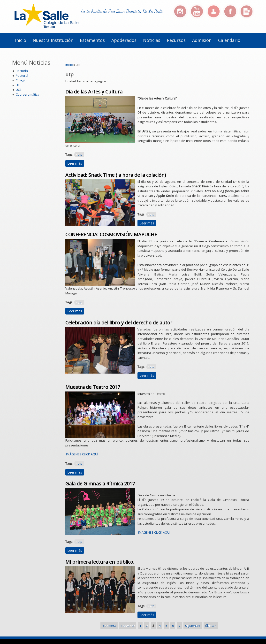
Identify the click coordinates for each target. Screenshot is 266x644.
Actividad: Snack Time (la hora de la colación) (116, 175)
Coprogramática (27, 94)
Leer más (76, 163)
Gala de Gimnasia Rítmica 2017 (100, 484)
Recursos (176, 40)
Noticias (152, 40)
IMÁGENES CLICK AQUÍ (82, 454)
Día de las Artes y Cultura (94, 92)
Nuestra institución (53, 40)
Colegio (21, 80)
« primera (109, 625)
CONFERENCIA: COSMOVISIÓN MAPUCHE (111, 234)
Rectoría (22, 71)
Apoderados (124, 40)
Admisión (202, 40)
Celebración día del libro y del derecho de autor (119, 323)
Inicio (21, 40)
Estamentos (92, 40)
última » (211, 625)
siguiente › (193, 625)
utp (80, 155)
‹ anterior (128, 625)
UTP (19, 85)
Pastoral (22, 76)
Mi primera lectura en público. (100, 562)
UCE (19, 90)
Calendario (229, 40)
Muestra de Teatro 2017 (93, 387)
